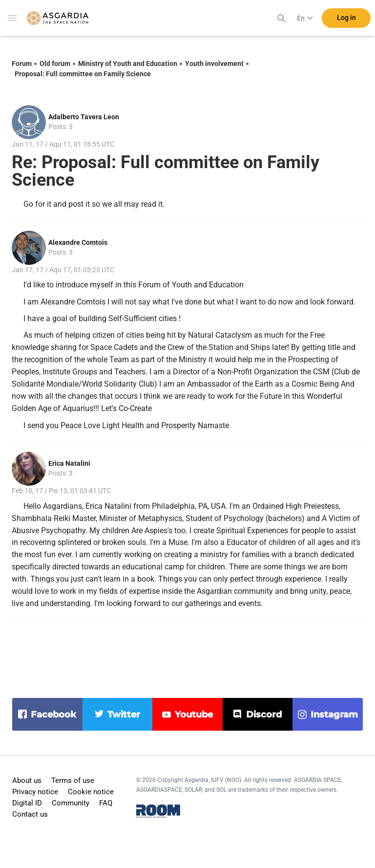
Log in (346, 19)
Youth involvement (214, 64)
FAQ (106, 803)
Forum (22, 64)
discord (264, 715)
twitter (124, 715)
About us (27, 781)
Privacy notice (35, 792)
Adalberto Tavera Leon (84, 117)
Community (71, 803)
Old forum (55, 64)
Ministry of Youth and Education (128, 64)
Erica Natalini (69, 463)
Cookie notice (91, 792)
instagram (334, 715)
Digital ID (27, 803)
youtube (194, 715)
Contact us (30, 814)
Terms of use (73, 781)
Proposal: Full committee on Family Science (83, 74)
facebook (53, 715)
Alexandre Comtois (78, 242)
